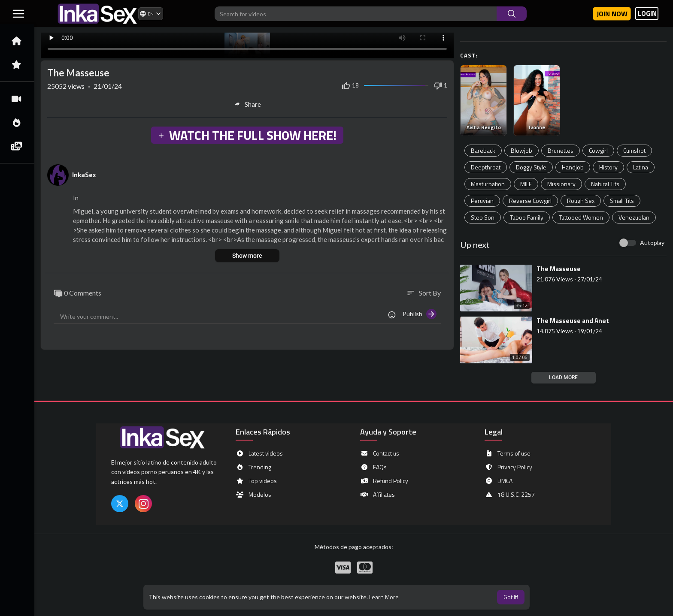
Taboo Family (527, 217)
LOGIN (647, 14)
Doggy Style (531, 167)
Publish (420, 314)
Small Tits (622, 201)
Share (247, 104)
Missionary (561, 184)
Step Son (483, 217)
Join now (612, 14)
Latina (641, 167)
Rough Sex (581, 201)
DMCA (499, 481)
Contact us (380, 453)
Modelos (253, 495)
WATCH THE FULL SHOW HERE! (247, 135)
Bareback (483, 150)
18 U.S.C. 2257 (510, 495)
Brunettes (561, 150)
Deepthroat (486, 167)
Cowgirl (598, 150)
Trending (253, 467)
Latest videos (259, 453)
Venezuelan (634, 217)
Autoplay (652, 243)
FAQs (373, 467)
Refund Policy (384, 481)
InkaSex (84, 175)
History (608, 167)
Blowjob (521, 150)
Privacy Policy (508, 467)
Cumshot (634, 150)
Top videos (256, 481)
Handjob (573, 167)
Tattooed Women (581, 217)
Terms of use (508, 453)
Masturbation (488, 184)
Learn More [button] (384, 597)
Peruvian (482, 201)
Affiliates (377, 495)
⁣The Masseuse (559, 269)
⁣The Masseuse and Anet (573, 321)
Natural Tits (605, 184)
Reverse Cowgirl (530, 201)
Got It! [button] (511, 597)
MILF (526, 184)
